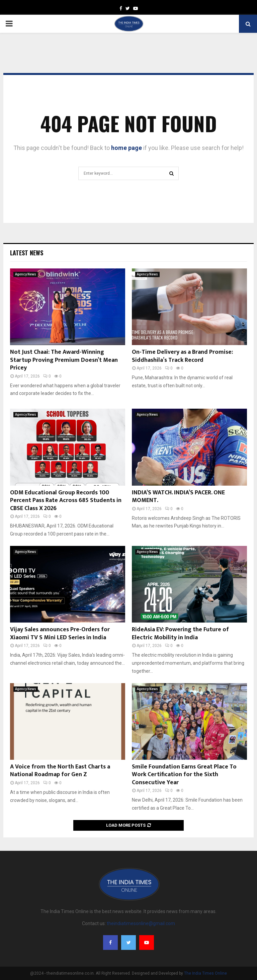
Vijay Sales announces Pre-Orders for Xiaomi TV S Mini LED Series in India (60, 633)
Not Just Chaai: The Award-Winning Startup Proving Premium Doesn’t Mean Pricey (64, 360)
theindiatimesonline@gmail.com (141, 923)
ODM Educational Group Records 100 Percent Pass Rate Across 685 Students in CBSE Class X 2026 (66, 501)
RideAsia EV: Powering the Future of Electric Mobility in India (180, 633)
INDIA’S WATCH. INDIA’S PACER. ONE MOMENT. (178, 497)
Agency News (26, 274)
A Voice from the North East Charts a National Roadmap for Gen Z (60, 771)
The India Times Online (205, 973)
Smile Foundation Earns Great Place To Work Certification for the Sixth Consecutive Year (184, 775)
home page (126, 148)
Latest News (27, 253)
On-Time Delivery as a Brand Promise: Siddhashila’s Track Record (182, 356)
